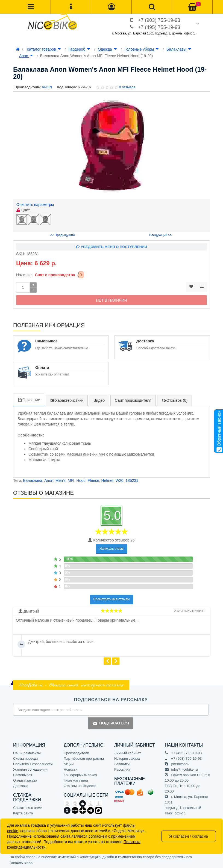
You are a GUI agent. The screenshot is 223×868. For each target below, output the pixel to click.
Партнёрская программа (84, 758)
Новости (71, 769)
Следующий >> (161, 235)
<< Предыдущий (62, 235)
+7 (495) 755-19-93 (159, 27)
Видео (99, 400)
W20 (120, 480)
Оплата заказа (25, 780)
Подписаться (111, 723)
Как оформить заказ (80, 775)
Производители (76, 753)
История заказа (127, 758)
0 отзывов (127, 87)
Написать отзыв (111, 549)
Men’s (61, 480)
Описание (29, 400)
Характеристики (67, 400)
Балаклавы (179, 49)
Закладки (122, 764)
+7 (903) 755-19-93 (159, 20)
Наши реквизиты (27, 753)
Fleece (93, 480)
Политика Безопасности (33, 764)
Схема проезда (26, 758)
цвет (23, 210)
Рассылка (122, 769)
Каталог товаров (44, 49)
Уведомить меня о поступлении (111, 247)
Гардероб (79, 49)
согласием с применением (112, 836)
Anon (26, 56)
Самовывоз (23, 775)
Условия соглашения (30, 769)
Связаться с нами (28, 808)
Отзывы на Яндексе (80, 786)
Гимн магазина (76, 780)
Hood (81, 480)
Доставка (21, 786)
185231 (132, 480)
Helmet (107, 480)
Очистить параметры (35, 205)
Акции (69, 764)
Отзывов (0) (174, 400)
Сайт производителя (133, 400)
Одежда (107, 49)
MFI (71, 480)
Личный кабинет (128, 753)
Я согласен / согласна (189, 836)
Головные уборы (142, 49)
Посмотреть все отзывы (112, 599)
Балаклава (33, 480)
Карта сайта (23, 813)
